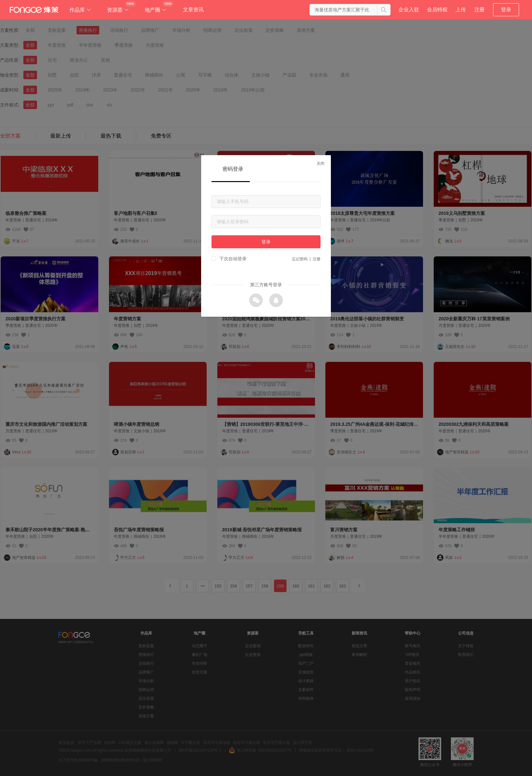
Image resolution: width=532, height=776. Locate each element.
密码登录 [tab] (233, 169)
